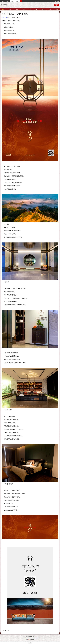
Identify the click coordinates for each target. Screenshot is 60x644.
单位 (23, 9)
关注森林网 (35, 638)
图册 (17, 9)
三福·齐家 (4, 17)
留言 (57, 9)
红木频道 (57, 1)
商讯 (50, 9)
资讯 (10, 9)
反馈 (30, 643)
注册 (8, 1)
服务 (37, 9)
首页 (3, 9)
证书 (43, 9)
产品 (30, 9)
